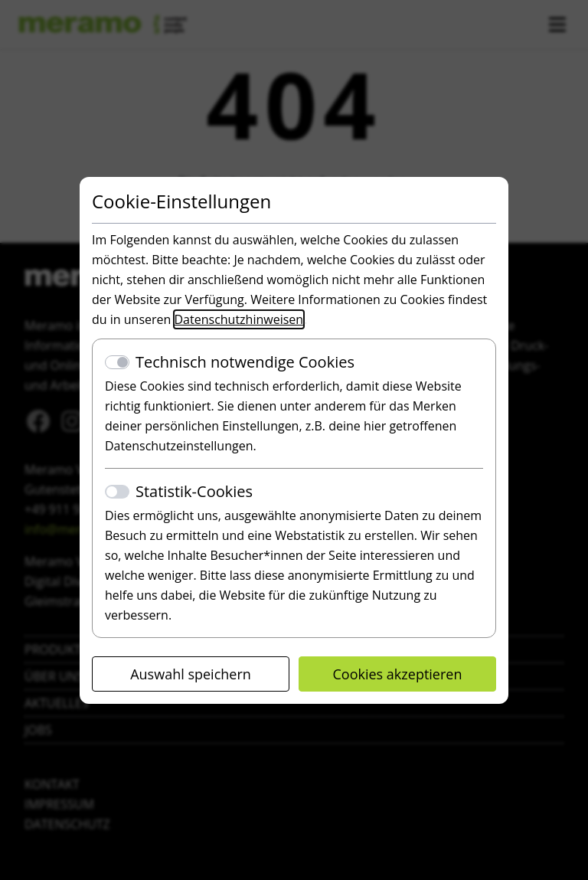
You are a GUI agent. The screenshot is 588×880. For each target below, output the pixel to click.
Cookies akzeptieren (398, 674)
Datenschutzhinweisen (239, 319)
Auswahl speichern (191, 674)
